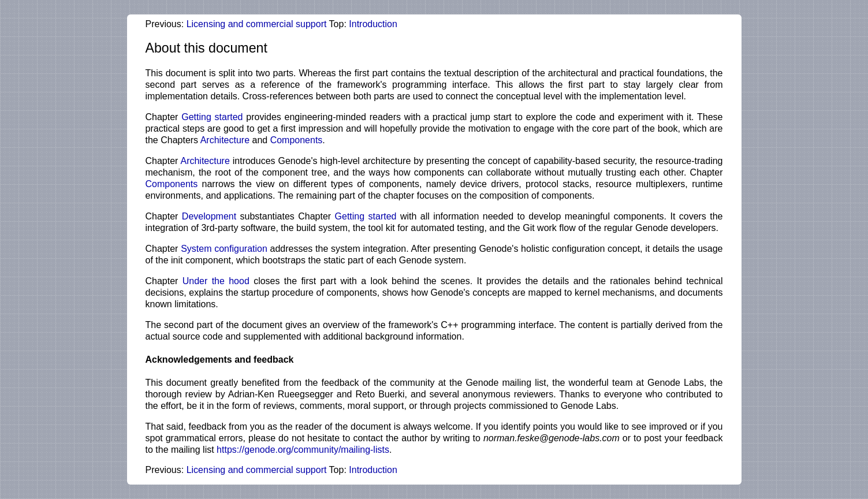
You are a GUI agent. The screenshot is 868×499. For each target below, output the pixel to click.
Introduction (373, 24)
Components (297, 140)
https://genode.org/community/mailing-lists (303, 450)
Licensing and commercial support (257, 24)
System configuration (224, 249)
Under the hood (216, 281)
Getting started (212, 117)
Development (209, 216)
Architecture (225, 140)
